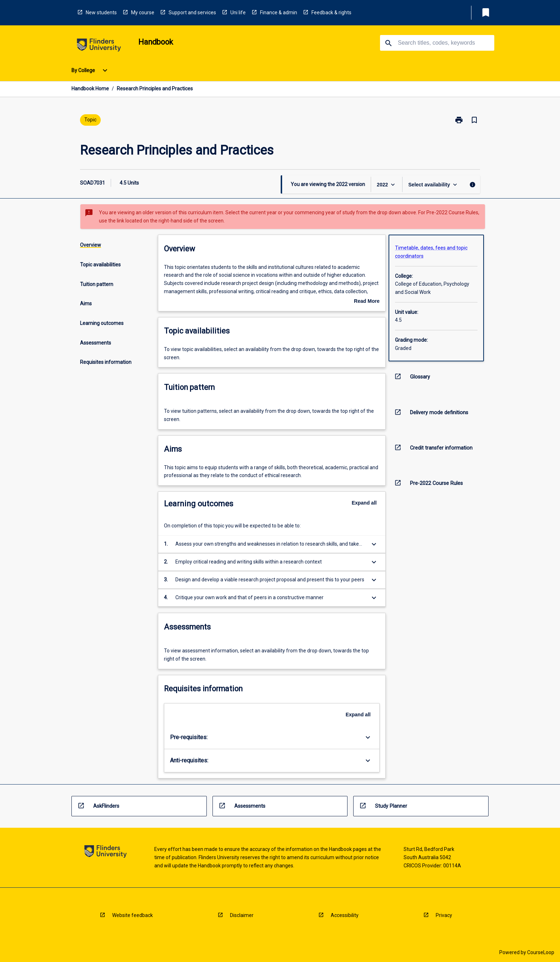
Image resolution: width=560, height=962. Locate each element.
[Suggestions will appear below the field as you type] (437, 43)
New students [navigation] (101, 12)
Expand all (364, 503)
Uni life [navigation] (238, 12)
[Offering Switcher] (433, 184)
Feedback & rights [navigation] (331, 12)
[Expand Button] (374, 544)
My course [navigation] (143, 12)
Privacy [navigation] (444, 915)
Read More (367, 302)
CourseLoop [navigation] (541, 952)
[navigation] (99, 46)
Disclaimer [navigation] (242, 915)
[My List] (486, 12)
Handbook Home (90, 89)
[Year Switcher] (387, 184)
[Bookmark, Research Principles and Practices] (474, 120)
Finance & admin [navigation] (279, 12)
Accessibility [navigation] (345, 915)
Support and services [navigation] (192, 12)
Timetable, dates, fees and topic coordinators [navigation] (431, 252)
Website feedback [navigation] (132, 915)
